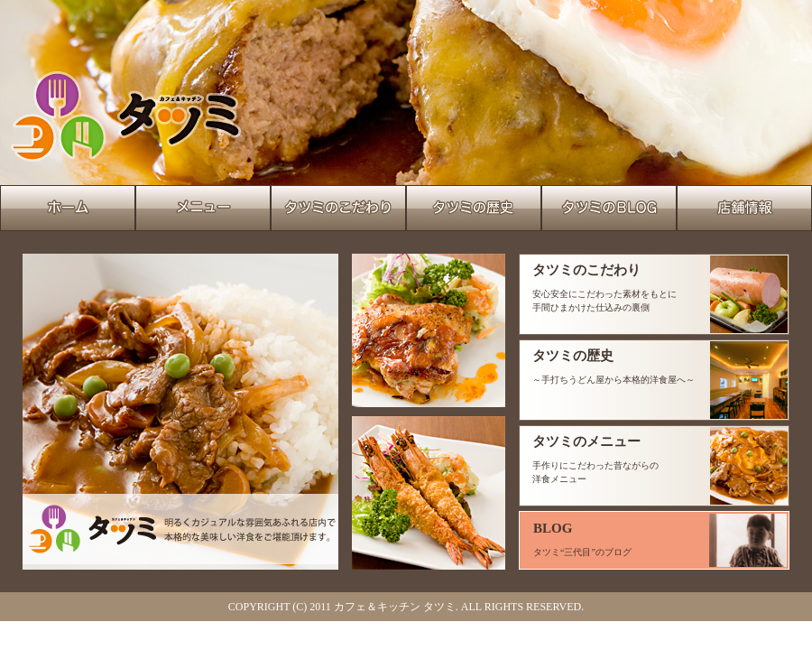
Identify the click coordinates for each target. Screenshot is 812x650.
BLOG (553, 528)
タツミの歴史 (573, 356)
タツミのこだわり (586, 270)
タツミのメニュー (586, 441)
